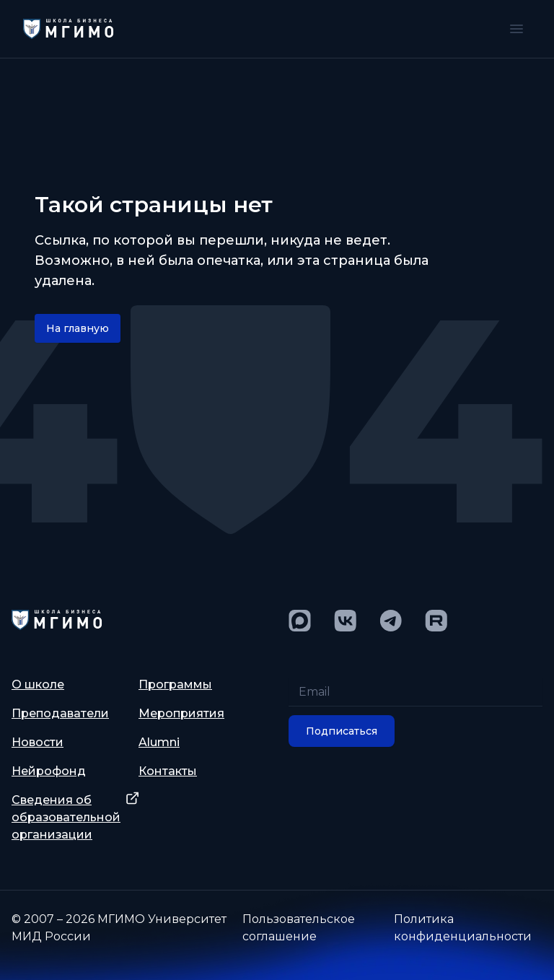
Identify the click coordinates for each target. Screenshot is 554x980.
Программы (175, 684)
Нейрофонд (49, 771)
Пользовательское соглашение (299, 928)
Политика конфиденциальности (463, 928)
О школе (38, 684)
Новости (38, 742)
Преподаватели (60, 713)
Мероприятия (181, 713)
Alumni (159, 742)
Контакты (168, 771)
